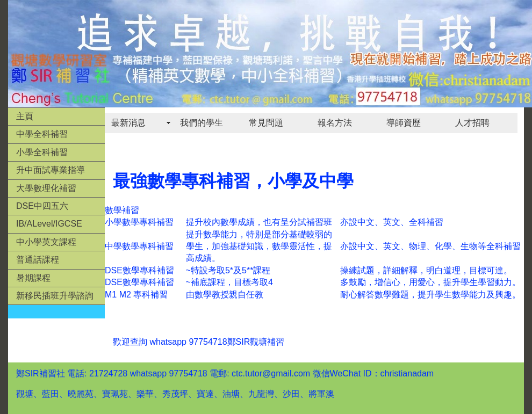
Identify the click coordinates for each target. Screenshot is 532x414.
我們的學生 (202, 123)
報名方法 (335, 123)
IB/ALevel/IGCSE (49, 224)
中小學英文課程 (46, 242)
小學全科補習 (42, 152)
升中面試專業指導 (51, 170)
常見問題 (266, 123)
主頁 (25, 116)
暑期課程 (33, 278)
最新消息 (128, 123)
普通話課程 (38, 260)
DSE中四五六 (42, 206)
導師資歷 (404, 123)
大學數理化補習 (46, 188)
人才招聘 (472, 123)
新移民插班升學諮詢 (55, 296)
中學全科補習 (42, 134)
